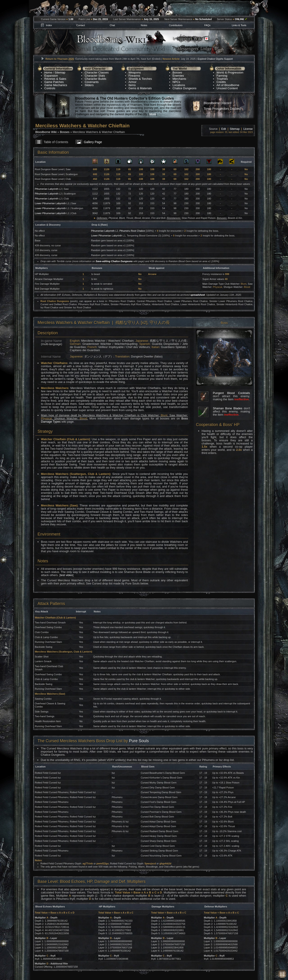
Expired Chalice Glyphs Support (215, 59)
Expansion (51, 76)
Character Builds (95, 79)
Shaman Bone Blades (228, 408)
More (153, 114)
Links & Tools (239, 25)
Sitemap (60, 72)
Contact (81, 25)
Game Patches (54, 82)
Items (132, 85)
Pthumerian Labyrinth (47, 189)
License (248, 129)
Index (49, 25)
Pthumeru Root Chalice (132, 231)
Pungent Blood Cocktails (231, 393)
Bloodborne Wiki (46, 132)
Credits (221, 82)
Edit (224, 129)
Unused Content (227, 88)
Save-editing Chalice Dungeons (114, 261)
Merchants (179, 79)
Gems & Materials (140, 88)
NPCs (176, 82)
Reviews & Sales (55, 79)
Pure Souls (139, 741)
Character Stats (95, 76)
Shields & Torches (140, 79)
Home (48, 72)
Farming (222, 76)
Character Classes (97, 72)
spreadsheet (198, 295)
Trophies (222, 79)
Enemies (178, 76)
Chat (112, 25)
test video (66, 575)
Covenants (92, 82)
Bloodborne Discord (217, 103)
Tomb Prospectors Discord (222, 109)
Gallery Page (93, 142)
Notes (144, 25)
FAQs (207, 25)
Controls (50, 88)
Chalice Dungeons (184, 88)
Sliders (89, 85)
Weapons (135, 72)
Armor (132, 82)
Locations (179, 85)
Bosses (177, 72)
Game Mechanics (56, 85)
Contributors (176, 25)
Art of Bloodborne (228, 85)
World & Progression (230, 72)
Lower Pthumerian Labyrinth (50, 203)
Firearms (134, 76)
